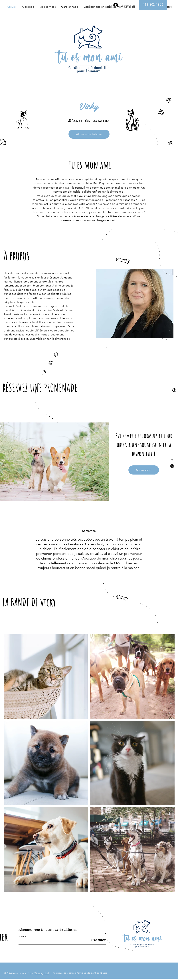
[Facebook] (172, 459)
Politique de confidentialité (92, 973)
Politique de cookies (65, 973)
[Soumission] (144, 470)
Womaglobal (42, 973)
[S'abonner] (97, 940)
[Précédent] (20, 548)
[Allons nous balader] (89, 134)
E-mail (22, 937)
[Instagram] (172, 466)
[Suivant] (158, 548)
